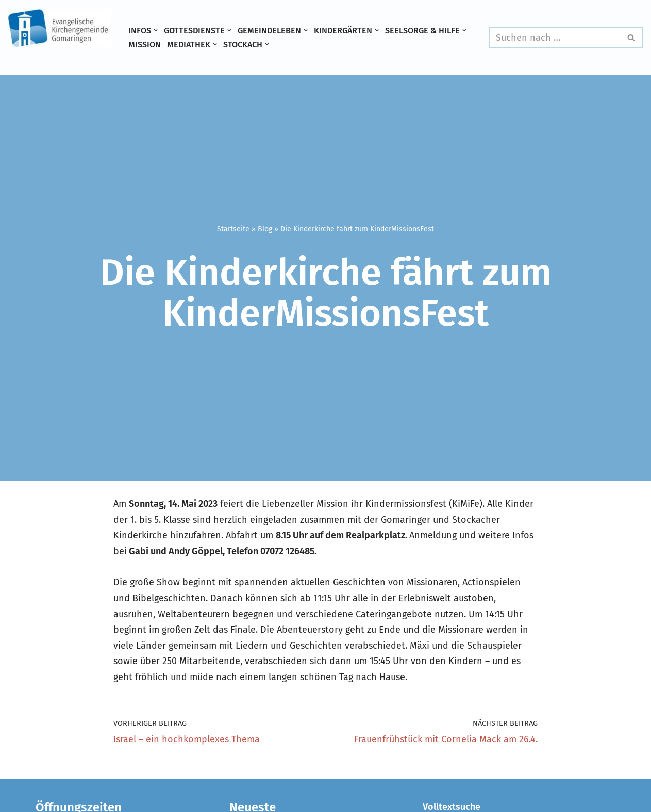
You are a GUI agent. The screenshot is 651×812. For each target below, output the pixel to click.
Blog (265, 229)
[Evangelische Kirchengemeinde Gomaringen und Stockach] (59, 28)
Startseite (233, 229)
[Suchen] (554, 38)
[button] (156, 30)
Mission (145, 45)
